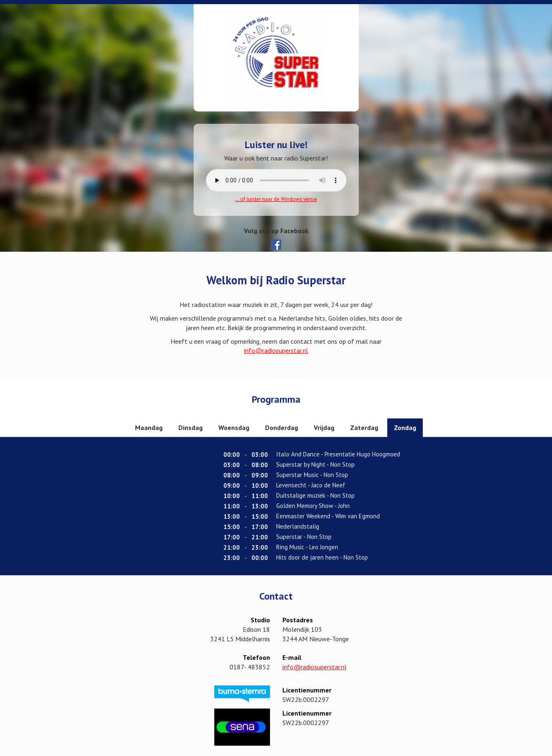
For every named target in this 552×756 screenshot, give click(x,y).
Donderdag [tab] (282, 428)
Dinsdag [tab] (191, 428)
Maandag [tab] (149, 428)
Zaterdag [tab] (364, 428)
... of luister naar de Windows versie (276, 199)
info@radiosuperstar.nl (276, 350)
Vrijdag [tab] (324, 428)
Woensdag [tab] (234, 428)
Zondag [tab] (405, 428)
